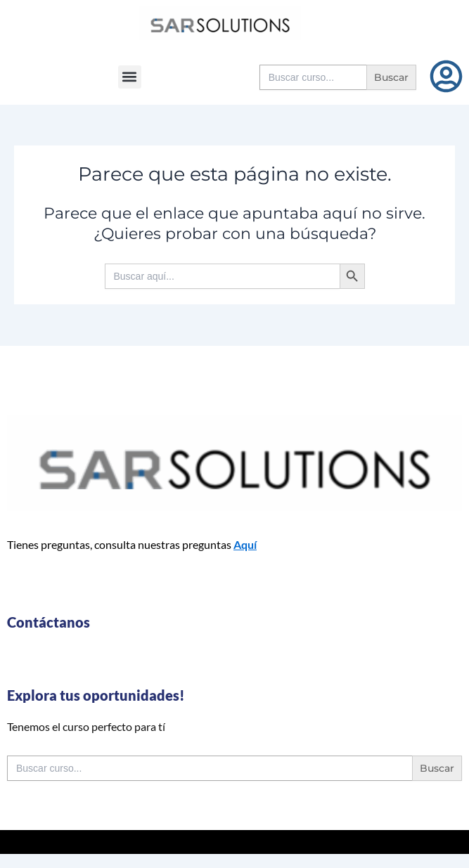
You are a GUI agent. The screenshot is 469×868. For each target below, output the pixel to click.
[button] (130, 77)
